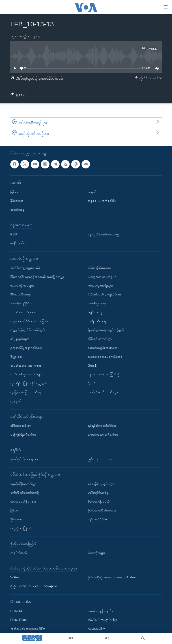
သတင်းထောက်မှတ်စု (23, 312)
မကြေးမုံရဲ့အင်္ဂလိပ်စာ (23, 434)
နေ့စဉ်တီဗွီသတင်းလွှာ (23, 484)
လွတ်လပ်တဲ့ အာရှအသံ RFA (28, 629)
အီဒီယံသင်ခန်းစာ (21, 426)
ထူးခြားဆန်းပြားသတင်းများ (27, 392)
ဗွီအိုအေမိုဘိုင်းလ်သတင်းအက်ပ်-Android (113, 577)
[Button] (18, 95)
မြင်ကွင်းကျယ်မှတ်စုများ (103, 276)
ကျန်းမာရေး (95, 312)
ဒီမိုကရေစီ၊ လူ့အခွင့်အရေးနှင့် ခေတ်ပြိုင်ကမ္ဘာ (37, 276)
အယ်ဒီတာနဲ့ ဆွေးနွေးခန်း (25, 268)
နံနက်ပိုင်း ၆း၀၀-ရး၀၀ (24, 459)
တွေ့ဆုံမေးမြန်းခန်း (21, 528)
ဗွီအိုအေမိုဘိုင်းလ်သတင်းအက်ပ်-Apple (34, 586)
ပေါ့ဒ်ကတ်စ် (18, 243)
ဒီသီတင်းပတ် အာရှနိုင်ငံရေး (104, 294)
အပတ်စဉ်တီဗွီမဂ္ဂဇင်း (23, 501)
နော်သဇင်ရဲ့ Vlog (98, 519)
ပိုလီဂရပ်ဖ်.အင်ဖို (98, 492)
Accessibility (96, 629)
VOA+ (15, 577)
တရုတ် (92, 192)
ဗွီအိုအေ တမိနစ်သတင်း (102, 510)
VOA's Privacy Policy (102, 620)
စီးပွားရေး (16, 356)
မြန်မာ (14, 192)
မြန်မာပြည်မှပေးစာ (99, 268)
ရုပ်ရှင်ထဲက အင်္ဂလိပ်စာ (102, 426)
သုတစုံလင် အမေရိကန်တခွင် (105, 356)
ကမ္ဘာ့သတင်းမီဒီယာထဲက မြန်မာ (30, 321)
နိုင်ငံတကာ (17, 201)
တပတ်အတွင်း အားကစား (26, 365)
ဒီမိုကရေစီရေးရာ (21, 294)
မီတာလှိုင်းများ (96, 553)
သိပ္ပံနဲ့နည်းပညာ (20, 339)
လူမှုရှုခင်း (16, 401)
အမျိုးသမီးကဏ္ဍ (98, 321)
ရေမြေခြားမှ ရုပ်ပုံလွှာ (101, 484)
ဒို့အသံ (92, 383)
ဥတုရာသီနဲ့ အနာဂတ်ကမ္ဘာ (26, 348)
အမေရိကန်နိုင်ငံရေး (22, 303)
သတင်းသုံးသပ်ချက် (22, 285)
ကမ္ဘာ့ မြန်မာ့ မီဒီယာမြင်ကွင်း (28, 330)
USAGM (16, 611)
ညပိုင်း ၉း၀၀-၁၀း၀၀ (101, 459)
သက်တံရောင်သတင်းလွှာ (103, 392)
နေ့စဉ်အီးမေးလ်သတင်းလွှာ (104, 234)
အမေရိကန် (17, 210)
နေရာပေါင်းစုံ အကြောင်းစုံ (104, 374)
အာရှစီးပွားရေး (97, 303)
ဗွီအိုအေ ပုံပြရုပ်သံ (99, 501)
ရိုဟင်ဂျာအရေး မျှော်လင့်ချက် (106, 330)
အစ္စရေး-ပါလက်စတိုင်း (102, 201)
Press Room (19, 620)
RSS (14, 234)
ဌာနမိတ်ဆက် (19, 553)
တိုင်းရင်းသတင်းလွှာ (100, 339)
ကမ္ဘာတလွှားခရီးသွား (100, 285)
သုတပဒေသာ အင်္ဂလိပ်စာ (103, 434)
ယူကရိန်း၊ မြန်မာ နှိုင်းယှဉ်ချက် (29, 383)
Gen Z (92, 365)
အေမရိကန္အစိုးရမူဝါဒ (100, 611)
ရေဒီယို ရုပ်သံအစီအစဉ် (25, 492)
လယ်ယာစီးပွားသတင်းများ (26, 374)
